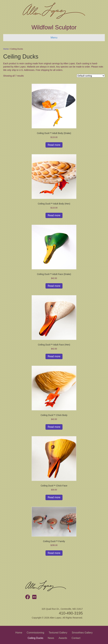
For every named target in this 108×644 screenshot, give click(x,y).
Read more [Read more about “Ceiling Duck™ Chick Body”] (54, 427)
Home (6, 49)
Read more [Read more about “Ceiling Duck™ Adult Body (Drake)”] (54, 145)
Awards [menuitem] (63, 638)
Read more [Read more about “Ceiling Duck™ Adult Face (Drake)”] (54, 286)
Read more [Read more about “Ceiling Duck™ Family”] (54, 553)
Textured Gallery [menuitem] (58, 633)
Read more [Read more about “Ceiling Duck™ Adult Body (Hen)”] (54, 215)
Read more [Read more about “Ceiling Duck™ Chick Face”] (54, 497)
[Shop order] (91, 76)
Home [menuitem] (19, 633)
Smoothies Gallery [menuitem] (82, 633)
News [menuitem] (51, 638)
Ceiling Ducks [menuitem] (35, 638)
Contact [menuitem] (76, 638)
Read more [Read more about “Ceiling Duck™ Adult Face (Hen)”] (54, 356)
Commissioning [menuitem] (35, 633)
